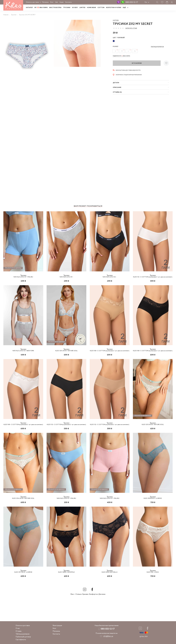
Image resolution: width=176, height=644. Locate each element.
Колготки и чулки (114, 8)
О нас (18, 628)
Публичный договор (23, 637)
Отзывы (19, 631)
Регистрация (57, 626)
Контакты (68, 2)
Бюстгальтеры (55, 8)
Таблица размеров (23, 634)
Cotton (116, 20)
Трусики (67, 8)
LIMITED (82, 8)
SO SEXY (75, 8)
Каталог (29, 8)
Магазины (45, 2)
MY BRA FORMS (41, 8)
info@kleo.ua (108, 636)
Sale (56, 2)
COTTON (101, 8)
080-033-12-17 (132, 2)
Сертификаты (21, 640)
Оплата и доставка (32, 2)
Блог (52, 2)
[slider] (118, 28)
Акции (62, 2)
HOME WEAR (91, 8)
